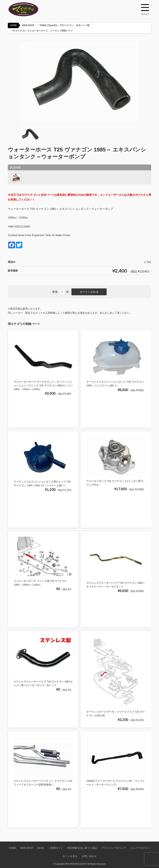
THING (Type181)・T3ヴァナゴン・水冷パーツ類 (65, 25)
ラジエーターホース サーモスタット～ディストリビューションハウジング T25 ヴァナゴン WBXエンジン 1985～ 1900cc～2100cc (43, 385)
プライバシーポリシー (114, 848)
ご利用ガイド (56, 848)
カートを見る (70, 856)
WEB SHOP (28, 25)
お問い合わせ (89, 856)
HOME (13, 25)
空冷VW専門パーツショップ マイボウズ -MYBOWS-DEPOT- (29, 9)
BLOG (41, 848)
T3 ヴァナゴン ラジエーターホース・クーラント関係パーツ (42, 31)
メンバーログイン (140, 848)
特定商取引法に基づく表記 (82, 848)
